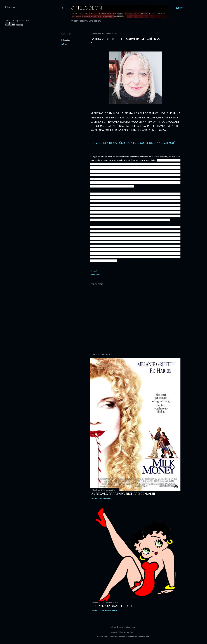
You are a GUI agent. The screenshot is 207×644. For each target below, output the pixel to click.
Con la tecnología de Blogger (122, 627)
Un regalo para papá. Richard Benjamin (123, 494)
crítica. (64, 44)
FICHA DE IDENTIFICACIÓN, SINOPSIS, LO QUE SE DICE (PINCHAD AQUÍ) (133, 143)
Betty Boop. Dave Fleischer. (113, 606)
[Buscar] (179, 8)
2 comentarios (105, 498)
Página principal (79, 21)
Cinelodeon (86, 8)
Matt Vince (129, 632)
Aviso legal (95, 21)
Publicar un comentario (108, 611)
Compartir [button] (66, 34)
